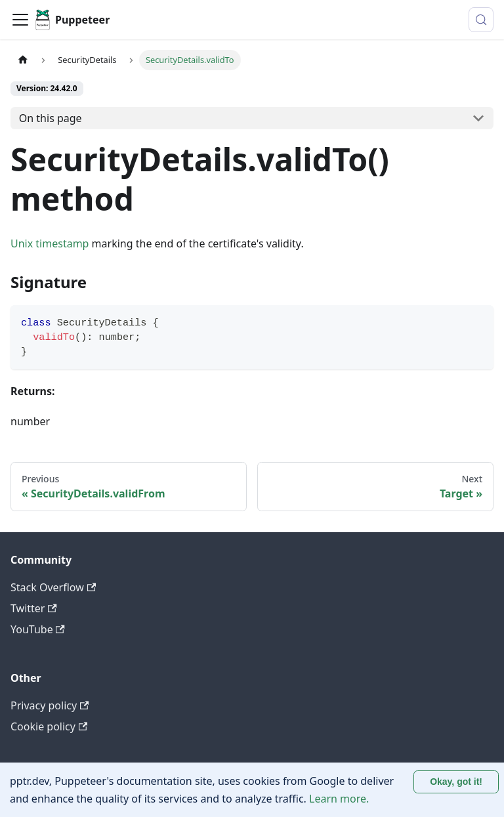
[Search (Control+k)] (481, 20)
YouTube (38, 629)
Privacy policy (50, 705)
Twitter (34, 608)
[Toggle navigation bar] (20, 20)
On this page (51, 118)
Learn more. (339, 799)
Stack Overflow (53, 587)
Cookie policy (49, 726)
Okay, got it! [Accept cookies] (456, 782)
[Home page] (23, 60)
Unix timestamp (50, 243)
